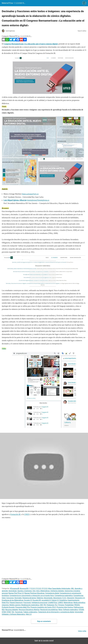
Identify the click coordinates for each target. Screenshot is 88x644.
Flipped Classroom (16, 603)
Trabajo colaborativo (30, 612)
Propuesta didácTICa (23, 607)
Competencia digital (52, 593)
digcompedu (48, 598)
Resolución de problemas (49, 610)
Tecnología (19, 612)
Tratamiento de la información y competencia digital (56, 612)
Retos (60, 610)
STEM (4, 612)
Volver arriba (82, 631)
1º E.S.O (32, 588)
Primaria (61, 605)
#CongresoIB (15, 588)
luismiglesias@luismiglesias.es (38, 200)
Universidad (79, 612)
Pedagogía (50, 605)
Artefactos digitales (57, 591)
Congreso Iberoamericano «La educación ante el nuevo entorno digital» (31, 44)
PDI (45, 605)
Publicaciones (78, 607)
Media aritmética (79, 603)
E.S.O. (64, 598)
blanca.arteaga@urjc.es (30, 194)
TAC (13, 612)
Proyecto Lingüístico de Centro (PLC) (43, 607)
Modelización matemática (30, 605)
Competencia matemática (64, 596)
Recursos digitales (12, 610)
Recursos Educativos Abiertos (29, 610)
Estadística (63, 600)
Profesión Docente (8, 607)
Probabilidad (69, 605)
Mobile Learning (15, 605)
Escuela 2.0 (28, 600)
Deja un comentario (44, 621)
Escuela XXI (37, 600)
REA (3, 610)
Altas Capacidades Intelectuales (59, 588)
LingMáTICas (53, 603)
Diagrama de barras (29, 598)
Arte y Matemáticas (43, 591)
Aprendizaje (13, 591)
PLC (56, 605)
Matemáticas (68, 603)
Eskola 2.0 (55, 600)
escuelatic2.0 (46, 600)
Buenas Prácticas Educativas (35, 593)
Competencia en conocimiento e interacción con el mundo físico (32, 596)
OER (41, 605)
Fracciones (27, 603)
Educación (71, 598)
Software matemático (71, 610)
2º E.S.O (38, 588)
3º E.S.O (45, 588)
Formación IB (15, 514)
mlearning (5, 605)
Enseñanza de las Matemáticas (13, 600)
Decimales (18, 598)
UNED (27, 514)
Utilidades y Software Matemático (13, 614)
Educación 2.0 (80, 598)
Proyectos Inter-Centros (65, 607)
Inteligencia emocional (39, 603)
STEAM (81, 610)
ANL (72, 588)
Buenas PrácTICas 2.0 (16, 593)
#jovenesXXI (24, 588)
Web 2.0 (29, 614)
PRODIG (77, 605)
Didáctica (40, 598)
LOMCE (60, 603)
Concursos (10, 598)
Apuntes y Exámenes (25, 591)
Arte (34, 591)
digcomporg (57, 598)
